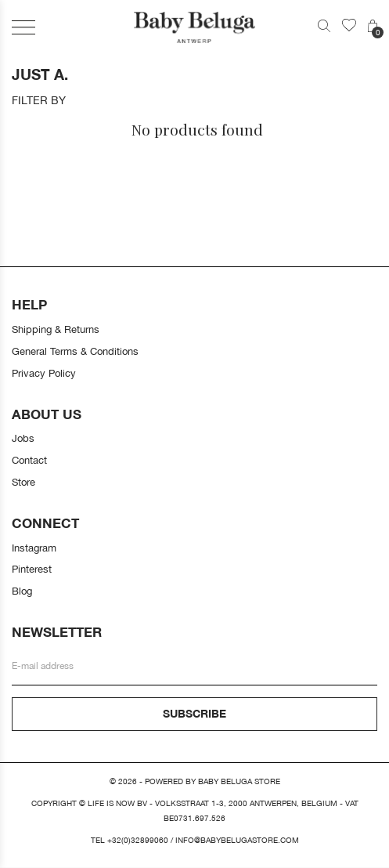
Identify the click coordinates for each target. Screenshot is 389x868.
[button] (23, 27)
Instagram (34, 548)
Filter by (39, 100)
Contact (29, 460)
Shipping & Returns (56, 329)
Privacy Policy (44, 373)
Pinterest (32, 569)
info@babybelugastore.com (237, 840)
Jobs (23, 438)
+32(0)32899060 (138, 840)
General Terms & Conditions (75, 351)
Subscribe (194, 713)
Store (23, 482)
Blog (22, 591)
